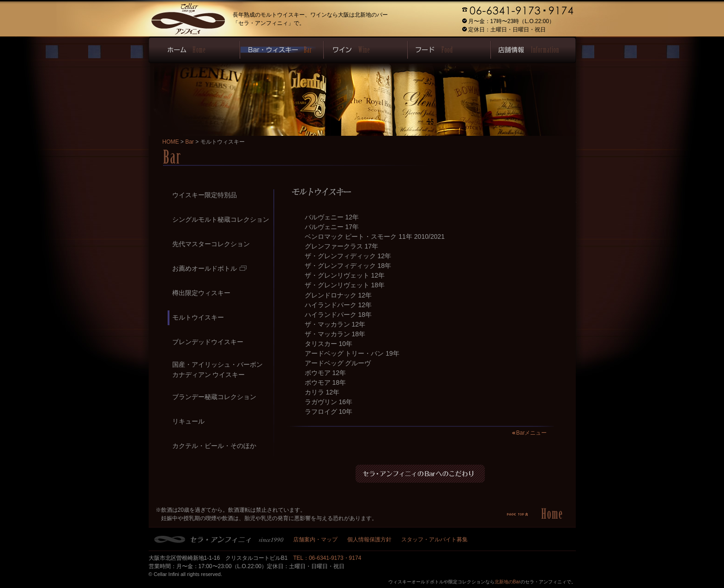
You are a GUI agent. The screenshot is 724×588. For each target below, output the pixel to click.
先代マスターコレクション (211, 244)
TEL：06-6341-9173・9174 (327, 558)
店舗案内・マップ (315, 540)
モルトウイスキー (198, 317)
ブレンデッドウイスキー (208, 342)
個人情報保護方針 (369, 540)
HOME (171, 142)
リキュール (188, 421)
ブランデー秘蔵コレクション (214, 397)
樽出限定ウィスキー (201, 293)
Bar (190, 142)
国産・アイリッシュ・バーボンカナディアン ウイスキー (217, 369)
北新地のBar (507, 582)
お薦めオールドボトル (209, 268)
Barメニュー (532, 433)
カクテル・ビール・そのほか (214, 446)
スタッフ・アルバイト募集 (434, 540)
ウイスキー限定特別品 (205, 195)
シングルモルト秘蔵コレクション (221, 219)
